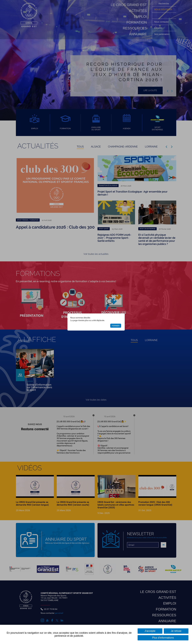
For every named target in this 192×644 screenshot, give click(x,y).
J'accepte (150, 631)
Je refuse (176, 631)
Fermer (116, 326)
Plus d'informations (163, 638)
